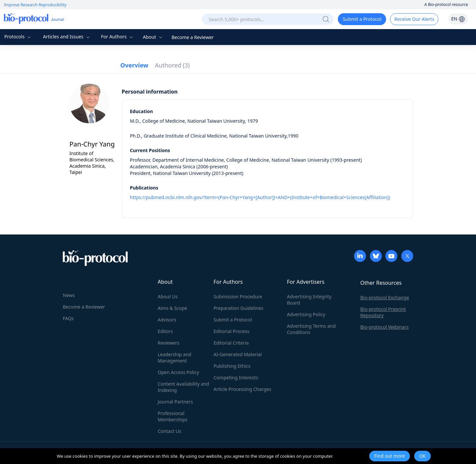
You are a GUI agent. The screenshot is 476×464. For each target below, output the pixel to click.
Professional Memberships (173, 416)
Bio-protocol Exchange (385, 297)
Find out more (390, 456)
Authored (172, 65)
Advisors (167, 320)
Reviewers (169, 343)
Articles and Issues (67, 37)
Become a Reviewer (193, 37)
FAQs (68, 318)
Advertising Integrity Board (309, 300)
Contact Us (169, 431)
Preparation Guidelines (238, 308)
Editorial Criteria (231, 343)
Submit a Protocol (362, 19)
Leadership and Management (175, 358)
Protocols (18, 37)
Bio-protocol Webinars (384, 327)
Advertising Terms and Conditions (311, 329)
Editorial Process (232, 331)
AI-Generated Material (238, 354)
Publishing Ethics (232, 366)
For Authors (118, 37)
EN (458, 19)
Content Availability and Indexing (183, 387)
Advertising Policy (306, 314)
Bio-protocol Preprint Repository (383, 312)
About (153, 37)
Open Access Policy (178, 372)
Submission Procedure (238, 296)
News (69, 295)
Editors (165, 331)
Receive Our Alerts (414, 19)
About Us (168, 296)
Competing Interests (236, 378)
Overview (134, 65)
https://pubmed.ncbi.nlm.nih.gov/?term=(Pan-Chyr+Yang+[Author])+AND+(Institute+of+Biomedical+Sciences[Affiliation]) (260, 197)
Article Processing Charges (242, 389)
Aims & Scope (172, 308)
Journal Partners (175, 402)
